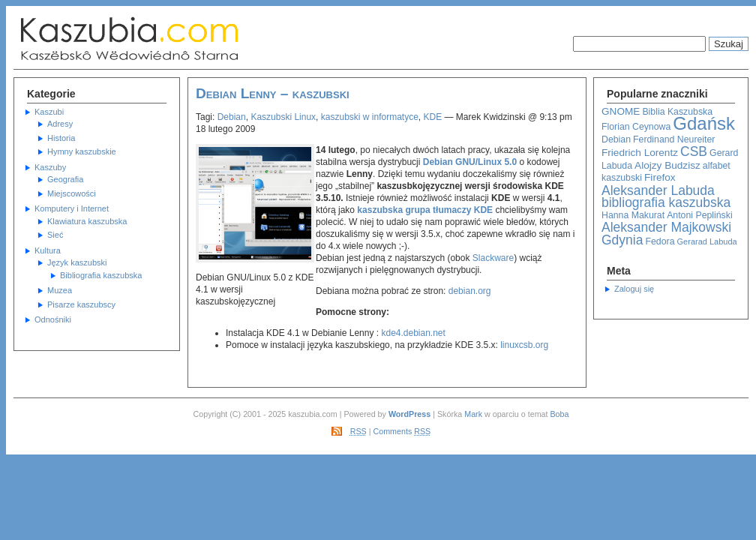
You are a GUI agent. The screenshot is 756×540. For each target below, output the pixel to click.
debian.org (470, 291)
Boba (559, 414)
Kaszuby (50, 167)
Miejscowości (72, 193)
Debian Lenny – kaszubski (273, 93)
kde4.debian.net (413, 333)
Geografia (65, 179)
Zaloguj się (634, 289)
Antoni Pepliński (700, 215)
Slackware (493, 258)
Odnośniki (53, 319)
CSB (694, 151)
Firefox (660, 177)
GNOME (621, 111)
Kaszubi (49, 112)
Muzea (60, 290)
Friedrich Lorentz (640, 153)
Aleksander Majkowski (666, 227)
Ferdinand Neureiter (674, 139)
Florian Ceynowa (636, 127)
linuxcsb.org (524, 345)
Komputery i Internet (72, 208)
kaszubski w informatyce (370, 117)
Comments (402, 431)
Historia (61, 138)
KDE (433, 117)
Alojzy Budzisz (667, 165)
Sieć (55, 235)
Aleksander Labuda (658, 190)
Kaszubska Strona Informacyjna (163, 39)
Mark (473, 414)
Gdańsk (704, 123)
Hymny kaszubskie (82, 151)
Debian (616, 139)
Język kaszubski (77, 262)
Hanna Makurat (633, 215)
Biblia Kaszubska (677, 112)
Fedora (660, 241)
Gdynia (622, 240)
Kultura (48, 250)
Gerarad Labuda (707, 241)
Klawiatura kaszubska (87, 221)
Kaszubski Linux (283, 117)
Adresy (60, 124)
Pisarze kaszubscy (81, 304)
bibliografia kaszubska (666, 202)
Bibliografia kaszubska (101, 275)
